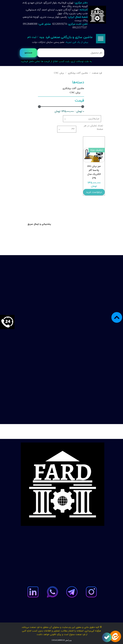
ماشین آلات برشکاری (73, 88)
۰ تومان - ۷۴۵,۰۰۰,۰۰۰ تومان (69, 111)
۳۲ (73, 129)
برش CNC (75, 93)
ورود (42, 37)
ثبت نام (32, 37)
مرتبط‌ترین (94, 119)
